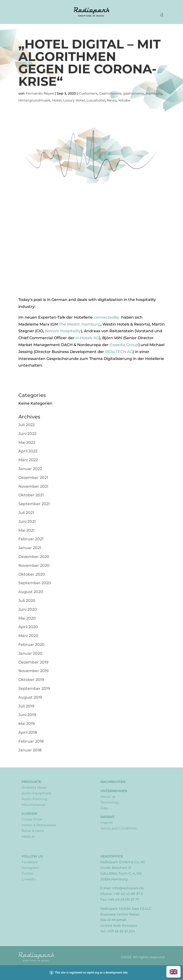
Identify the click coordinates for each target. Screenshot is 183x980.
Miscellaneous (33, 805)
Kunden (29, 814)
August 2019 (30, 697)
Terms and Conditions (119, 828)
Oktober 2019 (31, 680)
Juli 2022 (27, 425)
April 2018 (28, 732)
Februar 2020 (31, 645)
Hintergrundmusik (34, 100)
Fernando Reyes (40, 93)
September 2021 (34, 504)
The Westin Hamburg (80, 324)
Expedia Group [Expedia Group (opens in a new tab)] (124, 345)
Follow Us (32, 856)
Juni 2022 (27, 434)
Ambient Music (34, 787)
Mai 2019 (27, 724)
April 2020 (28, 627)
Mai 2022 (27, 442)
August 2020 (31, 592)
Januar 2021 (30, 548)
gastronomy (134, 93)
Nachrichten (113, 782)
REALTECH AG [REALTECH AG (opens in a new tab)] (119, 352)
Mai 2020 (27, 618)
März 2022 (28, 460)
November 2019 (33, 671)
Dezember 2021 (33, 478)
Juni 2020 (28, 609)
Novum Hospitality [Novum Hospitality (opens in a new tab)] (63, 331)
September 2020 (35, 583)
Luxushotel (96, 100)
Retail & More (33, 831)
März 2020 (28, 636)
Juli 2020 (27, 601)
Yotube (124, 100)
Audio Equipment (36, 793)
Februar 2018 (31, 741)
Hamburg (154, 93)
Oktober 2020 (32, 574)
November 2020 (34, 565)
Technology (110, 802)
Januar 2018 (30, 750)
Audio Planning (35, 799)
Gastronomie (110, 93)
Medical (28, 836)
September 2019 (34, 688)
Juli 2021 (26, 513)
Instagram (30, 868)
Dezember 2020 (34, 557)
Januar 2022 (30, 469)
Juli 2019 (26, 706)
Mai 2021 (26, 530)
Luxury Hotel (74, 100)
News (112, 100)
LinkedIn (29, 879)
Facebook (30, 862)
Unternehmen (114, 791)
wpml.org (93, 973)
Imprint (107, 817)
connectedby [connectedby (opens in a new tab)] (107, 317)
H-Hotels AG (87, 338)
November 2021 (33, 486)
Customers (88, 93)
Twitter (28, 873)
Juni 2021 (27, 522)
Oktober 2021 (31, 495)
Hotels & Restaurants (39, 825)
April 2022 (28, 451)
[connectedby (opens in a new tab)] (121, 317)
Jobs (104, 808)
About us (108, 797)
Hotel (57, 100)
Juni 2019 (27, 715)
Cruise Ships (32, 819)
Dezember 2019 (33, 662)
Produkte (31, 782)
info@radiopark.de (128, 888)
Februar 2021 (31, 539)
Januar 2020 (30, 653)
